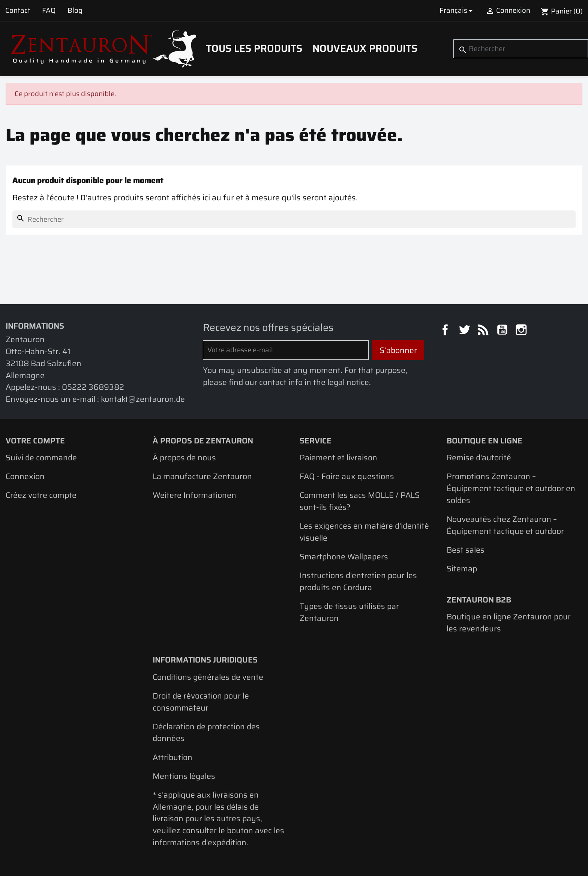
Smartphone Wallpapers (344, 557)
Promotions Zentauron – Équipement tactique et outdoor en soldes (511, 488)
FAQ (49, 10)
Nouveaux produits (365, 48)
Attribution (172, 757)
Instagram (522, 331)
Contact (18, 10)
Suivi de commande (41, 458)
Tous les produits (254, 48)
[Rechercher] (521, 49)
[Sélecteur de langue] (457, 11)
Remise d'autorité (479, 458)
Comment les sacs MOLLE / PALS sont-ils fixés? (360, 501)
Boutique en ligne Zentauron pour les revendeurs (509, 623)
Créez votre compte (41, 495)
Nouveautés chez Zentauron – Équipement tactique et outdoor (505, 525)
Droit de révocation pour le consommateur (201, 702)
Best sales (466, 550)
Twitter (465, 331)
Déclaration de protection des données (206, 733)
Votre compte (35, 441)
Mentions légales (184, 776)
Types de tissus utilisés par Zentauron (349, 612)
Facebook (446, 331)
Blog (75, 10)
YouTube (503, 331)
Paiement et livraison (338, 458)
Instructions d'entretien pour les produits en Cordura (358, 581)
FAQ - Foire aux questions (347, 476)
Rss (484, 331)
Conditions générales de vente (208, 677)
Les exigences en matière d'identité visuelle (364, 532)
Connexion (25, 476)
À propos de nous (184, 458)
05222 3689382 (93, 387)
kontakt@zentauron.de (143, 399)
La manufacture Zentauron (202, 476)
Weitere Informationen (194, 495)
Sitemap (462, 569)
